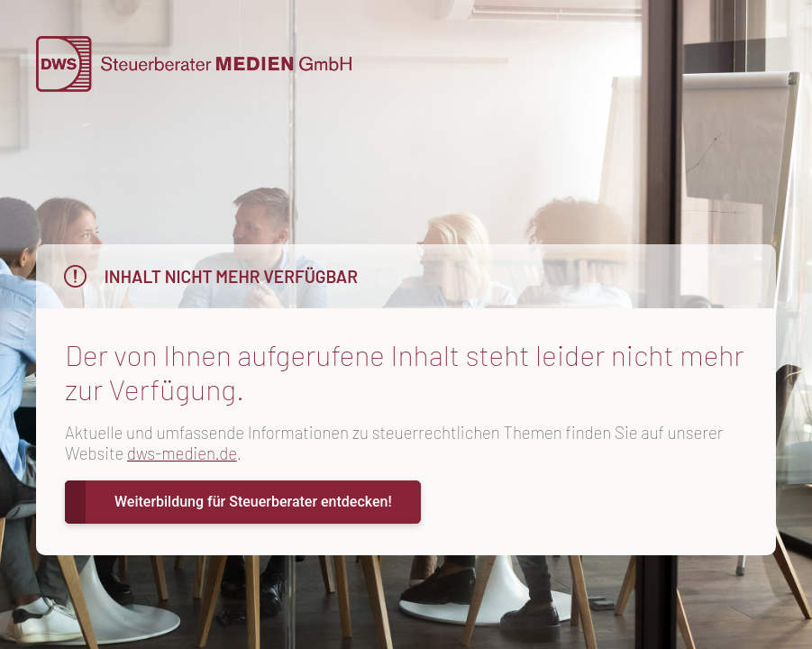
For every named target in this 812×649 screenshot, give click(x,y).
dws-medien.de (182, 453)
